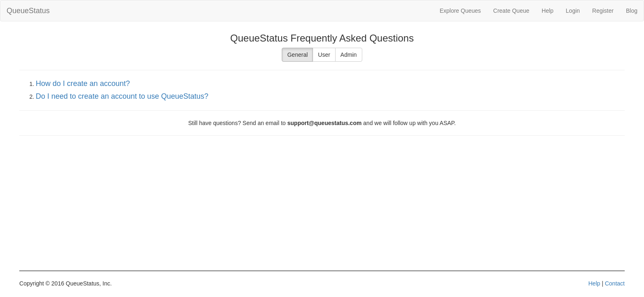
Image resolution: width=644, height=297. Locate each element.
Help (548, 11)
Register (603, 11)
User (324, 55)
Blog (632, 11)
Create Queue (511, 11)
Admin (349, 55)
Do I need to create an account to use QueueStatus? (122, 96)
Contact (615, 283)
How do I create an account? (83, 84)
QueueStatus (28, 11)
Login (573, 11)
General (297, 55)
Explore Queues (460, 11)
